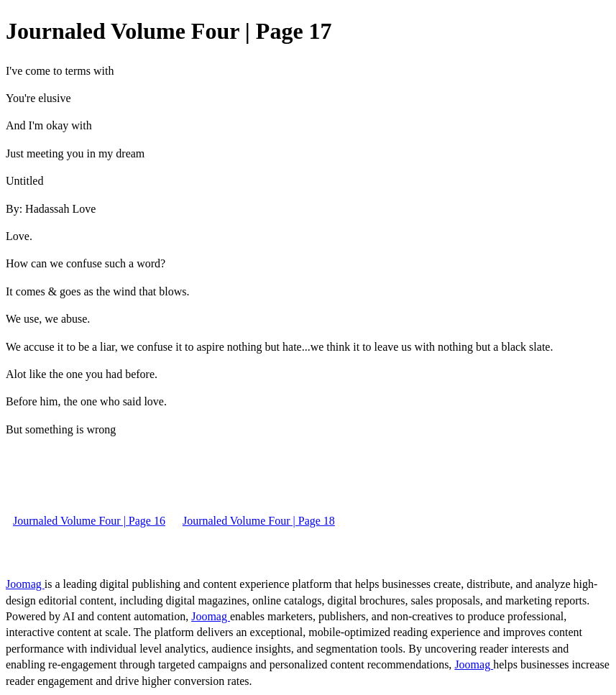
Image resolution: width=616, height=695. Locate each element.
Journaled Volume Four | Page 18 (259, 521)
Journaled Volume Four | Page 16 (89, 521)
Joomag (25, 584)
